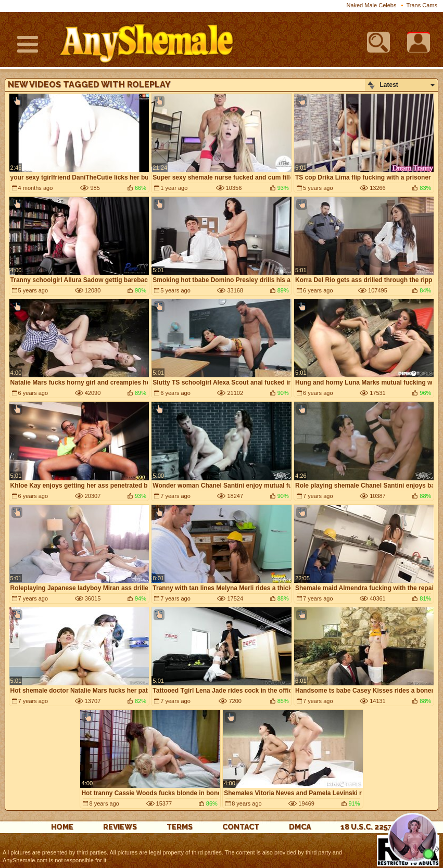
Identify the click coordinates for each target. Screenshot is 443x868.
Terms (180, 827)
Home (62, 827)
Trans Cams (422, 5)
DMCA (300, 827)
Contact (241, 827)
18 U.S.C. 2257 (366, 827)
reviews (120, 827)
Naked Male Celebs (371, 5)
